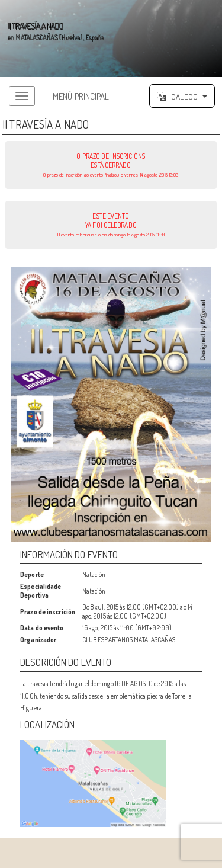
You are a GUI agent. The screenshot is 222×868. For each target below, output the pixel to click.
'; (111, 39)
